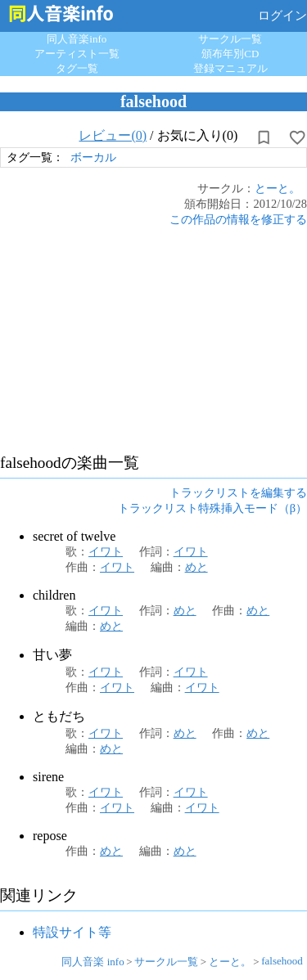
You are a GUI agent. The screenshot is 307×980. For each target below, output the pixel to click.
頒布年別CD (230, 54)
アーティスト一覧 (77, 54)
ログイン (282, 16)
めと (196, 567)
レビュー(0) (113, 135)
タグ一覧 (77, 68)
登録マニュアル (230, 68)
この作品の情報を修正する (238, 219)
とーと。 (278, 188)
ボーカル (93, 157)
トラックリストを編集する (238, 492)
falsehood (282, 961)
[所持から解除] (264, 137)
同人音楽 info (93, 962)
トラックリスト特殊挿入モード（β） (212, 508)
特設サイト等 (72, 932)
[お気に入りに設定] (297, 137)
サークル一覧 (230, 39)
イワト (106, 551)
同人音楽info (77, 39)
